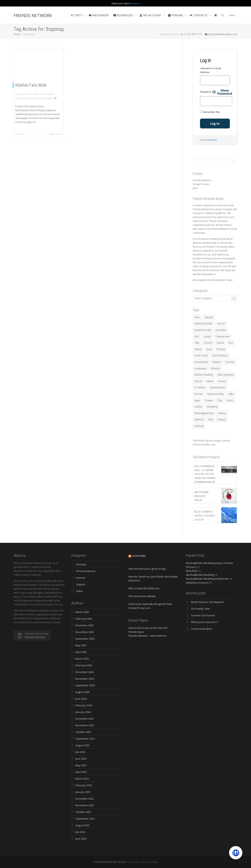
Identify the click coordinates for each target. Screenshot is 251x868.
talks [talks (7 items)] (231, 394)
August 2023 (82, 745)
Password (206, 92)
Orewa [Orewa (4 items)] (222, 381)
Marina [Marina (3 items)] (215, 368)
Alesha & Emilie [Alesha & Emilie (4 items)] (204, 323)
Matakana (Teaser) (197, 583)
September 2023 (85, 739)
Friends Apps (136, 632)
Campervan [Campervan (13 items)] (223, 336)
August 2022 (82, 825)
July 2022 (80, 832)
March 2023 (82, 779)
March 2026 (82, 612)
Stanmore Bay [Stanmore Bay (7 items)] (216, 394)
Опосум (39, 98)
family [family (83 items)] (198, 349)
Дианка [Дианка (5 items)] (199, 419)
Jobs (195, 188)
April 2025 (81, 652)
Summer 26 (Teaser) (203, 615)
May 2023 (81, 765)
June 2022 (81, 839)
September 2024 (85, 685)
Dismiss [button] (135, 3)
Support (81, 584)
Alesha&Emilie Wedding (200, 575)
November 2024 (85, 679)
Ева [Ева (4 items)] (211, 419)
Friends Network (202, 180)
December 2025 (85, 625)
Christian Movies (86, 571)
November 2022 (85, 805)
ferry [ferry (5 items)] (209, 349)
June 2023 (81, 759)
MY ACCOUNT (151, 15)
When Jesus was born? (205, 622)
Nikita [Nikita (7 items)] (210, 381)
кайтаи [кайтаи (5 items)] (199, 426)
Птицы (48, 98)
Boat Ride (192, 571)
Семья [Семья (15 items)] (221, 419)
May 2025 (81, 645)
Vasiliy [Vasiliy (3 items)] (198, 407)
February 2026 (84, 619)
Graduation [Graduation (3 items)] (201, 362)
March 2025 (82, 659)
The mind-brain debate (142, 596)
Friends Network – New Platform (147, 636)
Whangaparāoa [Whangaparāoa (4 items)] (204, 413)
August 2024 (82, 692)
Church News (139, 556)
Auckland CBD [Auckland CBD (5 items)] (203, 330)
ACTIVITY (77, 15)
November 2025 (85, 632)
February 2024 (84, 705)
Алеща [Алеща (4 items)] (222, 413)
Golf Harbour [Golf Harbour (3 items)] (220, 355)
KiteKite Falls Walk (31, 85)
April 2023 (81, 772)
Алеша (19, 98)
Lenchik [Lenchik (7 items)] (230, 362)
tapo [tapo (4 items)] (197, 400)
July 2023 (80, 752)
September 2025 (85, 639)
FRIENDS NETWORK (33, 15)
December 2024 (85, 672)
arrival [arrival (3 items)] (221, 323)
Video (43, 94)
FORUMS (176, 15)
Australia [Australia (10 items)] (221, 330)
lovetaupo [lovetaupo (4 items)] (201, 368)
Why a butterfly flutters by (144, 588)
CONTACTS (199, 15)
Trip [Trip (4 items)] (220, 400)
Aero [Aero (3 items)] (197, 317)
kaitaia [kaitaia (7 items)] (217, 362)
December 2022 (85, 799)
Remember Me (210, 112)
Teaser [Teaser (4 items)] (209, 400)
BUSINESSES (124, 15)
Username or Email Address (211, 70)
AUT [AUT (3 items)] (197, 336)
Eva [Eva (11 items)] (231, 343)
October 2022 (83, 812)
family (51, 94)
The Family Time (200, 609)
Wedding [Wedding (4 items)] (212, 407)
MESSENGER (99, 15)
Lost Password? (209, 140)
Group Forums (201, 184)
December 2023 (85, 719)
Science (80, 578)
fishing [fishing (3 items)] (221, 349)
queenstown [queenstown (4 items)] (218, 387)
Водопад (29, 98)
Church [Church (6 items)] (208, 343)
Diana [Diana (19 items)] (220, 343)
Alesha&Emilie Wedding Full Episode (207, 579)
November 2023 (85, 725)
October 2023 (83, 732)
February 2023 (84, 785)
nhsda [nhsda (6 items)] (198, 381)
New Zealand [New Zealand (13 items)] (226, 375)
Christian (81, 564)
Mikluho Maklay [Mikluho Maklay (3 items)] (204, 375)
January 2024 (83, 712)
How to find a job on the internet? (148, 628)
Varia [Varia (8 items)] (230, 400)
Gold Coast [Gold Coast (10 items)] (201, 355)
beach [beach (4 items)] (207, 336)
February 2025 (84, 665)
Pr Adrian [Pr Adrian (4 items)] (200, 387)
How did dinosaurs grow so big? (147, 569)
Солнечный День (202, 629)
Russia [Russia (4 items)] (199, 394)
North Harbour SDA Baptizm (207, 602)
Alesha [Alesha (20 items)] (209, 317)
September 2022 (85, 819)
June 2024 (81, 699)
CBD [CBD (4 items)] (197, 343)
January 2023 (83, 792)
